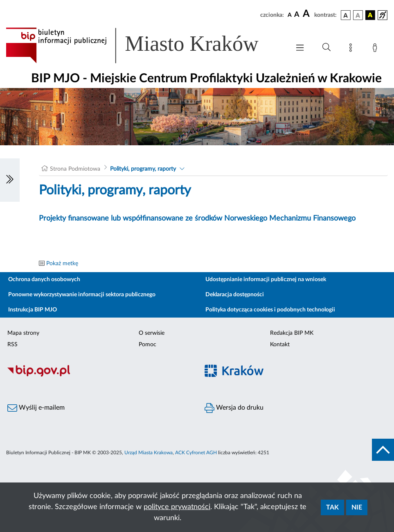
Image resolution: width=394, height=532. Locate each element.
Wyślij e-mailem (36, 408)
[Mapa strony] (352, 49)
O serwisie (152, 333)
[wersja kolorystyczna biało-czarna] (358, 15)
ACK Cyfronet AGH (196, 453)
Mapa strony (23, 333)
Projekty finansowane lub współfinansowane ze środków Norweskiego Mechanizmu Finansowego (197, 219)
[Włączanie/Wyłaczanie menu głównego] (300, 48)
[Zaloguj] (376, 49)
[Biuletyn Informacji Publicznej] (99, 376)
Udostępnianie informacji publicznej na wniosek (266, 280)
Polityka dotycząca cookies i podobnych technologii (270, 310)
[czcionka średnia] (297, 15)
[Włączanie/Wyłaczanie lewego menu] (10, 180)
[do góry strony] (383, 450)
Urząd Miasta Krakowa (149, 453)
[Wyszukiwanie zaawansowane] (326, 47)
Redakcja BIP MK (292, 333)
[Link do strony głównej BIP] (144, 45)
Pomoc (147, 345)
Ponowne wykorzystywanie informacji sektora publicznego (82, 295)
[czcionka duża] (307, 14)
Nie (357, 507)
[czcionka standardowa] (290, 15)
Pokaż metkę (62, 264)
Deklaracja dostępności (235, 295)
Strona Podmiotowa (75, 169)
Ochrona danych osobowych (44, 280)
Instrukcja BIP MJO (33, 310)
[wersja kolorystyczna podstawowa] (346, 15)
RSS (12, 345)
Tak (332, 507)
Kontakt (280, 345)
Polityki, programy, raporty (143, 169)
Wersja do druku (234, 408)
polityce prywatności (177, 507)
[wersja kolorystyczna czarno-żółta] (370, 15)
